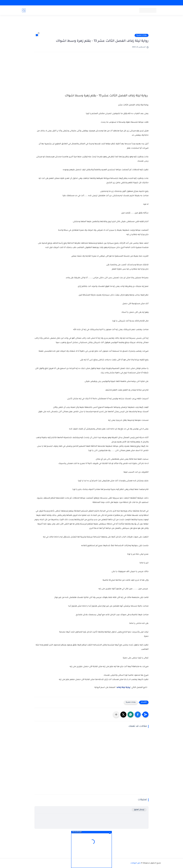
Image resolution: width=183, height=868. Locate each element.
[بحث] (24, 10)
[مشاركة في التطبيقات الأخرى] (116, 715)
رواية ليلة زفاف (123, 688)
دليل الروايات (136, 863)
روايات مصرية (142, 35)
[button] (138, 715)
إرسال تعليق (139, 810)
